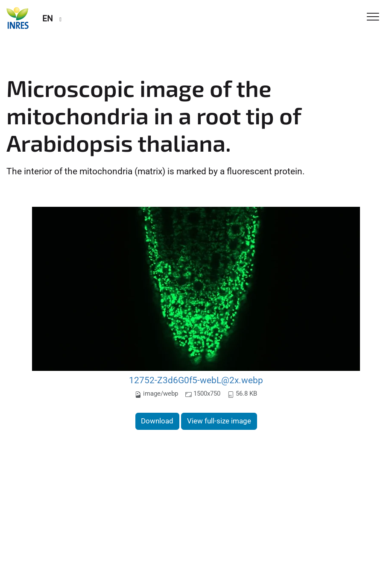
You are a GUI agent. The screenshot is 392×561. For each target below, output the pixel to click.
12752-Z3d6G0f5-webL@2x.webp (196, 380)
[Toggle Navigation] (373, 17)
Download (157, 421)
